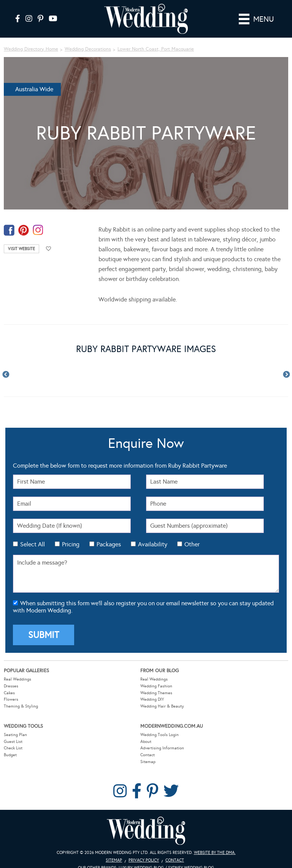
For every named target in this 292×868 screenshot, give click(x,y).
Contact (148, 755)
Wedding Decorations (88, 49)
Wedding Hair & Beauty (162, 706)
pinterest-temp (24, 230)
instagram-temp (38, 230)
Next (286, 375)
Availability (153, 544)
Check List (13, 748)
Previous (6, 375)
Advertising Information (162, 748)
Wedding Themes (156, 693)
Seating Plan (15, 735)
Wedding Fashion (156, 686)
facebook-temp (9, 230)
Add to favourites (49, 249)
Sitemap (148, 762)
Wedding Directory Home (31, 49)
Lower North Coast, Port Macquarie (156, 49)
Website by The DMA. (215, 853)
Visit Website (21, 249)
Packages (109, 544)
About (146, 742)
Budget (10, 755)
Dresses (11, 686)
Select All (33, 544)
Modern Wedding (146, 831)
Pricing (71, 544)
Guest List (13, 742)
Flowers (11, 699)
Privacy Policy (144, 860)
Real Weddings (17, 679)
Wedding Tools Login (159, 735)
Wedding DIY (152, 699)
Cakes (9, 693)
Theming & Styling (21, 706)
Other (192, 544)
